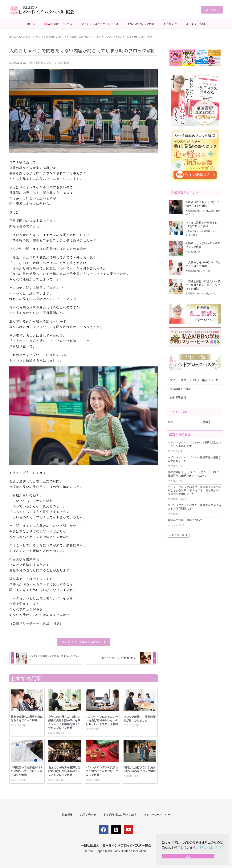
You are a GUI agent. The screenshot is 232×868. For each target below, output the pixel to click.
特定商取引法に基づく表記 (120, 815)
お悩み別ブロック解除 (141, 24)
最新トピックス (58, 24)
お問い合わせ (88, 815)
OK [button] (188, 856)
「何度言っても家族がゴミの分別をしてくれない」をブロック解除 (27, 771)
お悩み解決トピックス (30, 37)
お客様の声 (170, 24)
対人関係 (72, 37)
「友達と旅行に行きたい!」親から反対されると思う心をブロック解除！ (203, 285)
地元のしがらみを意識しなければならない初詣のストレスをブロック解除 (64, 771)
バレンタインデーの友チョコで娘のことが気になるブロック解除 (102, 771)
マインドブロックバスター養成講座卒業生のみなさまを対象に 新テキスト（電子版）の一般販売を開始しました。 (195, 490)
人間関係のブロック (54, 37)
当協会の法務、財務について (185, 520)
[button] (212, 10)
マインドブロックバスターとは (100, 24)
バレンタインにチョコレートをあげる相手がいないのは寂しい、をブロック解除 (102, 720)
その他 (213, 293)
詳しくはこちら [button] (211, 848)
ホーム (31, 24)
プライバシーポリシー (157, 815)
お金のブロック (193, 231)
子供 (208, 271)
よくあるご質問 (195, 24)
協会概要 (67, 815)
